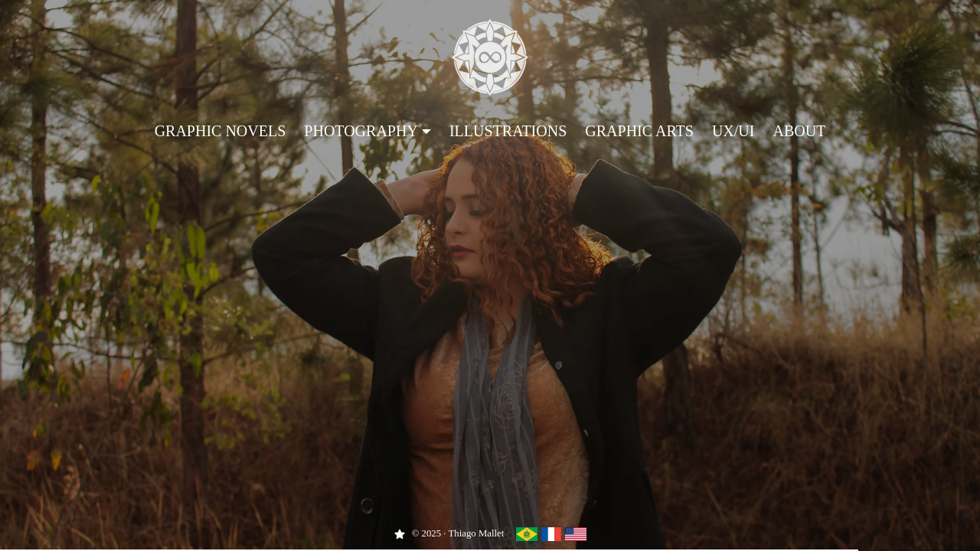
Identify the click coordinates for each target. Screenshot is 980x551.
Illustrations (508, 131)
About (799, 131)
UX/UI (733, 131)
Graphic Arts (639, 131)
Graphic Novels (220, 131)
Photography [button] (361, 131)
